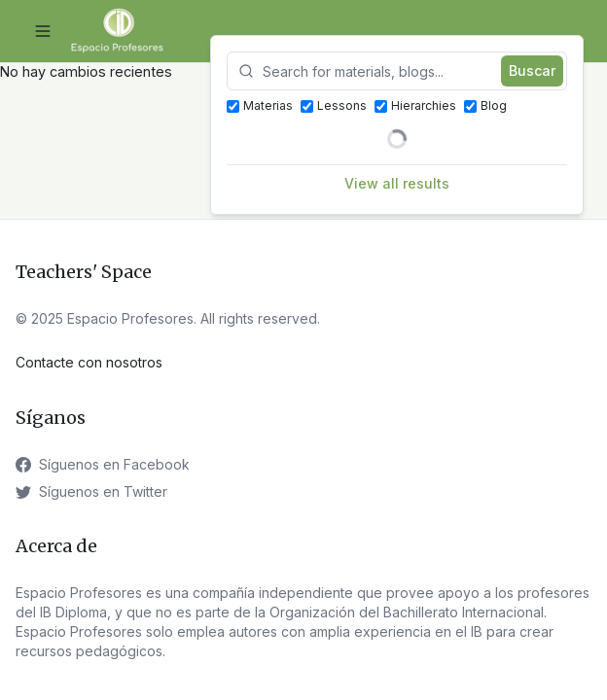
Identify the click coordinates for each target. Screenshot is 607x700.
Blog (485, 105)
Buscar (532, 70)
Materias (260, 105)
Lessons (334, 105)
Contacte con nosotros (89, 362)
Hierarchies (415, 105)
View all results (397, 183)
